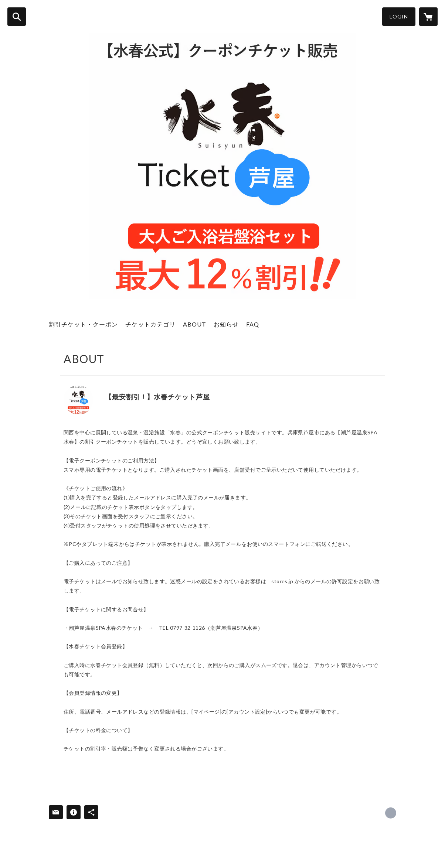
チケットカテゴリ (150, 324)
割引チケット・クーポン (83, 324)
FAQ (253, 324)
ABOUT (195, 324)
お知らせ (226, 324)
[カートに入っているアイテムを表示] (428, 17)
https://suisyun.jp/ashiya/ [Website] (108, 408)
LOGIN (399, 16)
